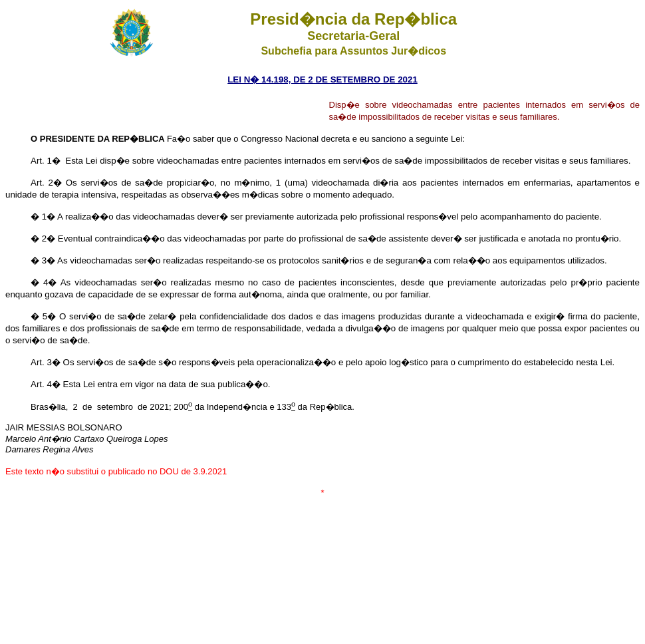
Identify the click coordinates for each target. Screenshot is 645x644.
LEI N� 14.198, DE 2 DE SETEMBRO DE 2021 (322, 80)
